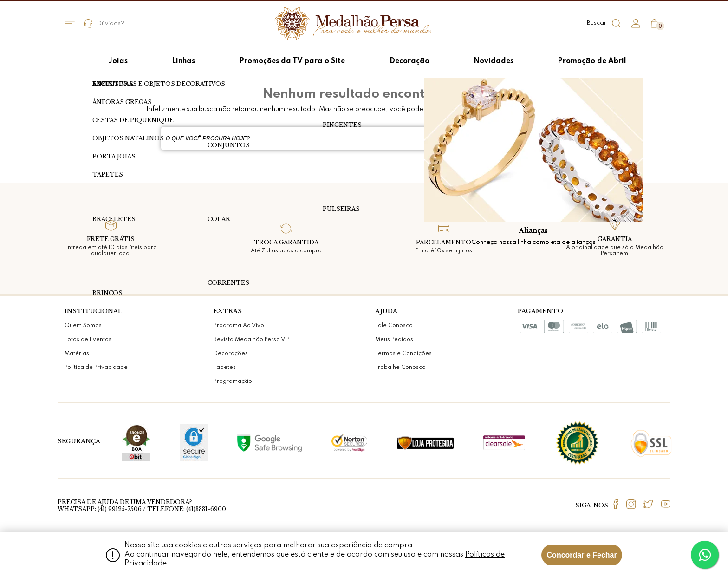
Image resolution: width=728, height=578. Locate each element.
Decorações (231, 354)
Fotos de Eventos (88, 340)
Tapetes (225, 368)
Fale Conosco (394, 326)
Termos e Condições (403, 354)
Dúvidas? (104, 23)
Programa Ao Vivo (239, 326)
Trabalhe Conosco (400, 368)
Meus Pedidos (394, 340)
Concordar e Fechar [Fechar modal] (582, 555)
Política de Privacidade (96, 368)
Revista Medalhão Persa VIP (252, 340)
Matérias (77, 354)
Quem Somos (83, 326)
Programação (233, 381)
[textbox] (341, 138)
